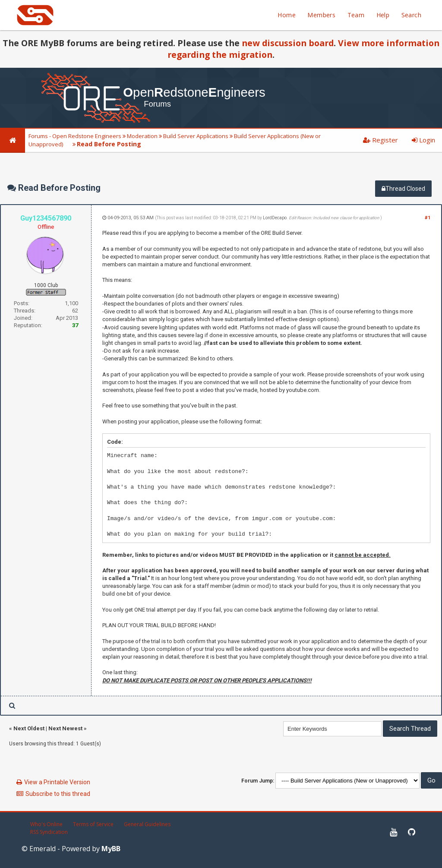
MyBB (111, 849)
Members (321, 15)
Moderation (142, 136)
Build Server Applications (196, 136)
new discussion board (288, 43)
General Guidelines (147, 824)
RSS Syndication (49, 832)
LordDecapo (275, 218)
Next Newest (65, 728)
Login (423, 140)
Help (383, 15)
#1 (428, 218)
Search (411, 15)
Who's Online (46, 824)
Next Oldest (29, 728)
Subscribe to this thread (58, 794)
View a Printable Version (57, 782)
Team (356, 15)
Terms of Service (93, 824)
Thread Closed (403, 189)
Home (287, 15)
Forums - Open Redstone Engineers (75, 136)
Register (380, 140)
